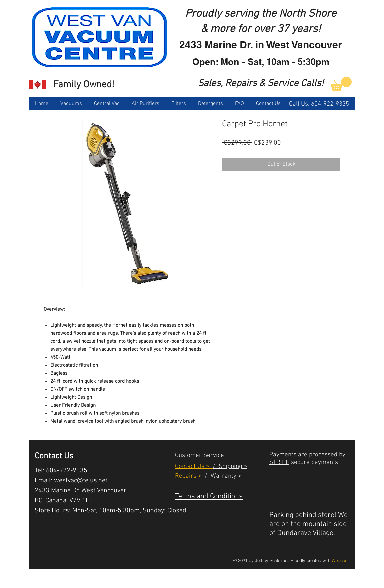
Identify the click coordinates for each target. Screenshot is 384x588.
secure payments (314, 463)
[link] (341, 84)
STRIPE (279, 463)
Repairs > (190, 476)
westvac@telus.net (81, 481)
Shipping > (231, 467)
